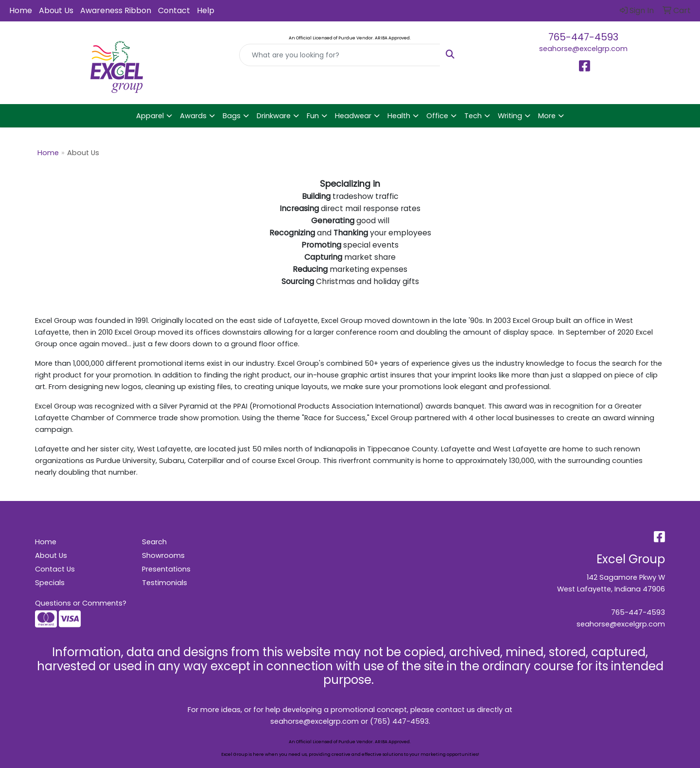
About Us (56, 10)
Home (21, 10)
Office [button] (437, 116)
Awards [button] (193, 116)
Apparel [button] (150, 116)
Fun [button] (313, 116)
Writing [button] (510, 116)
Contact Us (55, 569)
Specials (50, 583)
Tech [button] (473, 116)
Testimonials (165, 583)
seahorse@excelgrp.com (583, 49)
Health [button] (399, 116)
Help (206, 10)
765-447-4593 (583, 37)
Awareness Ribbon (116, 10)
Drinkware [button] (274, 116)
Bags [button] (232, 116)
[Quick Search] (340, 55)
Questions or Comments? (81, 603)
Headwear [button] (353, 116)
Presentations (166, 569)
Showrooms (163, 555)
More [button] (547, 116)
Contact (174, 10)
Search (154, 542)
